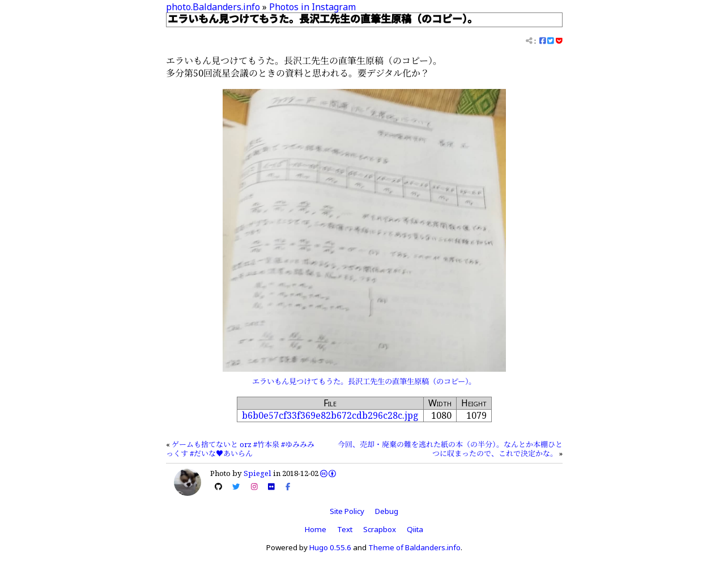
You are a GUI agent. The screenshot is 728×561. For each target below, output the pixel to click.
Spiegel (257, 473)
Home (316, 529)
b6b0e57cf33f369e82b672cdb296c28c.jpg (330, 415)
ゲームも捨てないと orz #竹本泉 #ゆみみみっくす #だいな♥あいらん (240, 449)
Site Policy (347, 511)
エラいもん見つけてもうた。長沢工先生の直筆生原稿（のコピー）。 (364, 381)
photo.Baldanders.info (213, 7)
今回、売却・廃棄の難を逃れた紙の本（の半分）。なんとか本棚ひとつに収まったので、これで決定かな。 (450, 449)
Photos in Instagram (312, 7)
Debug (387, 511)
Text (345, 529)
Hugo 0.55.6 (330, 547)
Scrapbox (380, 529)
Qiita (415, 529)
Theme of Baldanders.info (414, 547)
